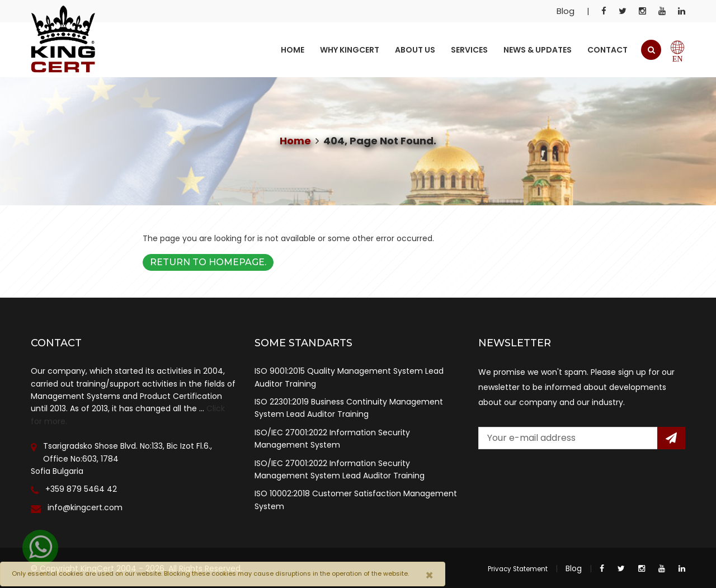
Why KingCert (350, 50)
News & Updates (538, 50)
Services (469, 50)
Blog (566, 11)
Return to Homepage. (208, 262)
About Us (415, 50)
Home (293, 50)
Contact (607, 50)
